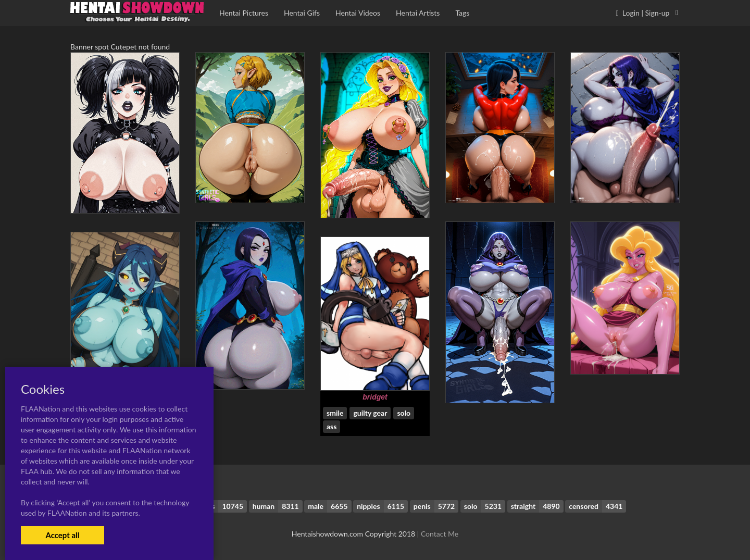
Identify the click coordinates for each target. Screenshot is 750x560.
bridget (375, 397)
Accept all (62, 535)
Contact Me (440, 534)
